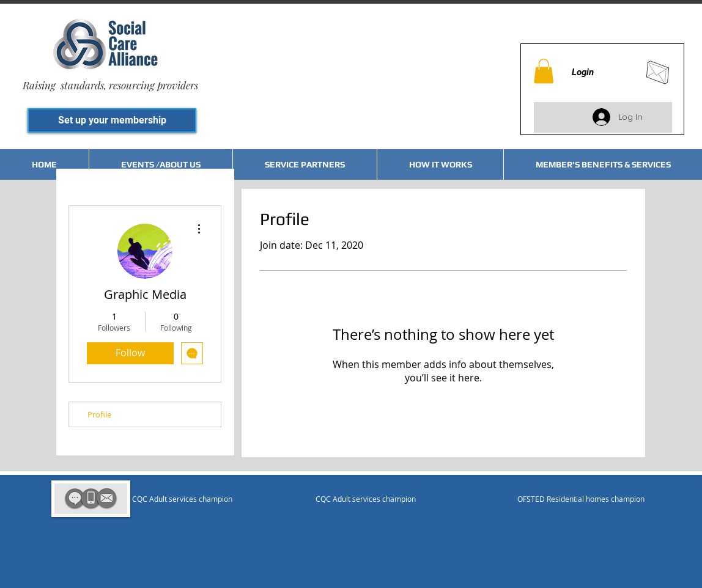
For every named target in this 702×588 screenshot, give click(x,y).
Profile (99, 414)
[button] (544, 71)
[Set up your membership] (112, 120)
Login (583, 72)
